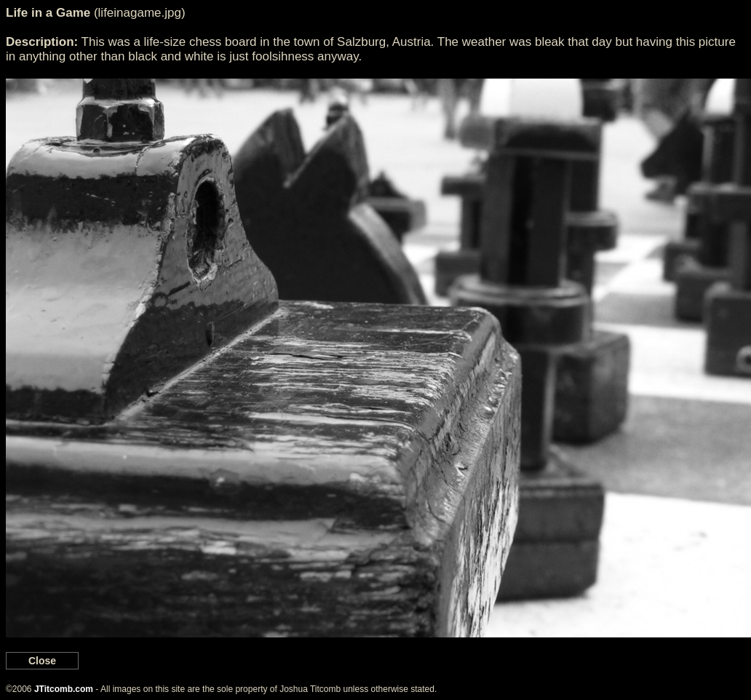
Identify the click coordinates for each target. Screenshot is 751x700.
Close (42, 661)
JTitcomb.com (64, 689)
